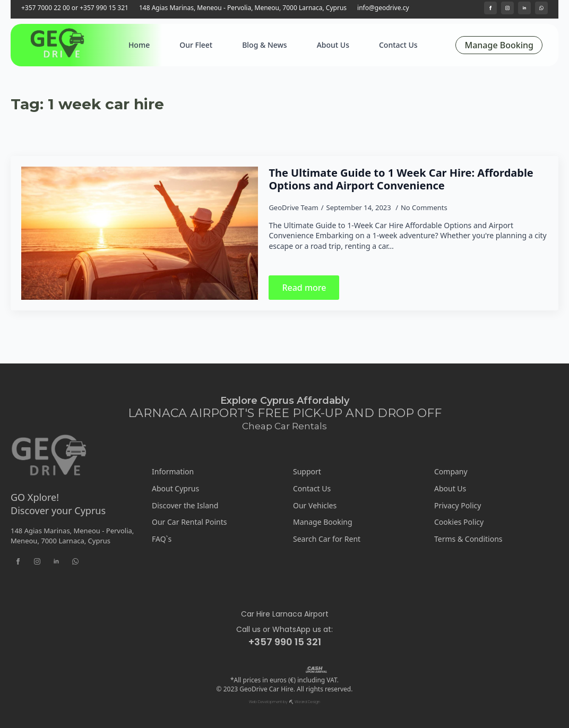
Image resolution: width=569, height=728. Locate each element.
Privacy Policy (458, 505)
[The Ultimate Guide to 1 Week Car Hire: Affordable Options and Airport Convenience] (140, 233)
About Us (333, 45)
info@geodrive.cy (383, 8)
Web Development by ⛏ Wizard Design (284, 702)
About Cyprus (175, 488)
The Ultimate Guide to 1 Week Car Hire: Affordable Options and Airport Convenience (401, 179)
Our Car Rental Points (189, 522)
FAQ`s (162, 539)
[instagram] (507, 8)
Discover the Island (185, 505)
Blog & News (265, 45)
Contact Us (398, 45)
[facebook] (490, 8)
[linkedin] (524, 8)
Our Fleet (196, 45)
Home (139, 45)
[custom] (541, 8)
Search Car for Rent (327, 539)
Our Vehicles (315, 505)
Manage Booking (323, 522)
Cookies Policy (459, 522)
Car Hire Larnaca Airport (285, 614)
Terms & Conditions (468, 539)
